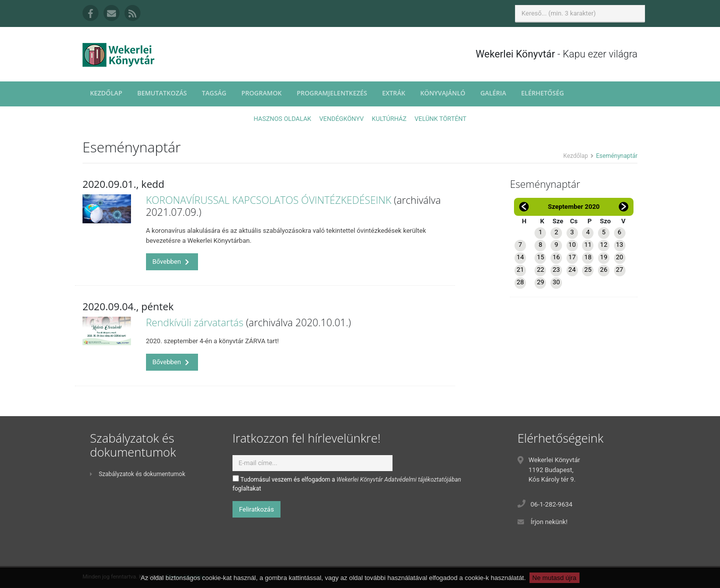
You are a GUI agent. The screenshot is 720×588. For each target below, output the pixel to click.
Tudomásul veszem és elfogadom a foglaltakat (347, 484)
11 (588, 245)
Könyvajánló (443, 93)
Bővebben (171, 262)
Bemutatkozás (162, 93)
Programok (262, 93)
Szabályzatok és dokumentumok (137, 474)
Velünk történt (440, 119)
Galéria (493, 93)
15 (541, 257)
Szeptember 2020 (574, 207)
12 (604, 245)
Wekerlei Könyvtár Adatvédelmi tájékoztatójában (399, 480)
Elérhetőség (542, 93)
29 (541, 282)
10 (572, 245)
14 (520, 257)
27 (620, 270)
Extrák (393, 93)
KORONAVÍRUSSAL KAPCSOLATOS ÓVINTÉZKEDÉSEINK (269, 200)
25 (588, 270)
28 (520, 282)
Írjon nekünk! (549, 522)
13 (620, 245)
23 (556, 270)
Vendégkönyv (342, 119)
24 (572, 270)
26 (604, 270)
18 (588, 257)
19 (604, 257)
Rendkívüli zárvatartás (195, 322)
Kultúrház (389, 119)
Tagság (214, 93)
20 (620, 257)
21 (520, 270)
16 (556, 257)
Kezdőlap (106, 93)
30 (556, 282)
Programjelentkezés (332, 93)
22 (541, 270)
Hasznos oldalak (282, 119)
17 (572, 257)
